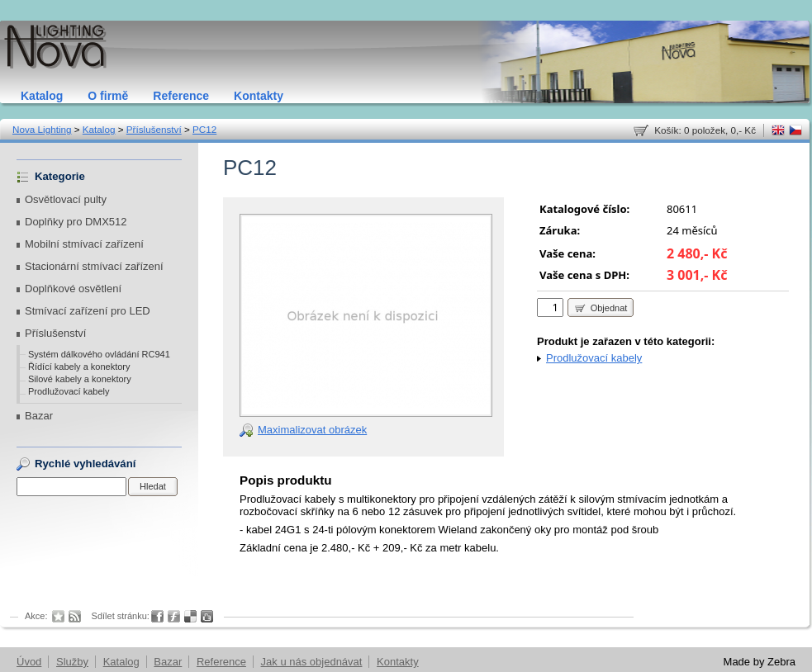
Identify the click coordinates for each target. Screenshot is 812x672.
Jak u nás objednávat (312, 662)
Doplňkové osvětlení (73, 289)
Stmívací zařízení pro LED (88, 311)
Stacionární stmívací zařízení (94, 266)
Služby (72, 662)
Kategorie (60, 176)
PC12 (204, 129)
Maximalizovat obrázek (312, 430)
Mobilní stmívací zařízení (84, 244)
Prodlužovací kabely (69, 391)
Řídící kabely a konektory (79, 367)
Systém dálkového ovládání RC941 (99, 354)
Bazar (39, 416)
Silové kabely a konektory (80, 379)
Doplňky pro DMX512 (76, 222)
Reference (181, 96)
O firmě (108, 96)
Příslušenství (154, 129)
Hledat (153, 486)
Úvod (29, 662)
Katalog (42, 96)
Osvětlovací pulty (66, 199)
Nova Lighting (42, 129)
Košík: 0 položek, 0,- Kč (705, 130)
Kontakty (259, 96)
